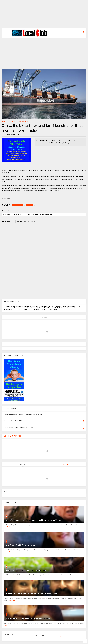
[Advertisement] (44, 15)
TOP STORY (12, 121)
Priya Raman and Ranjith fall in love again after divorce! (28, 618)
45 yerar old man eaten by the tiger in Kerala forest (26, 570)
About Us (43, 636)
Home (4, 121)
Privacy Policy (58, 635)
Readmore (10, 527)
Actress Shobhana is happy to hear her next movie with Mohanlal (32, 593)
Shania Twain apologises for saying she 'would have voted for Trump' (33, 520)
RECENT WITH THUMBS (12, 436)
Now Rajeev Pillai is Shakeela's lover (20, 545)
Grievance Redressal (60, 637)
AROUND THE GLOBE (25, 121)
